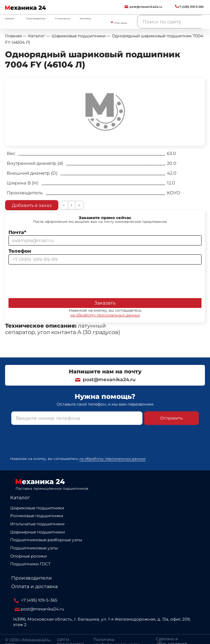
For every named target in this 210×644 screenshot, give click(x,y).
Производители (36, 18)
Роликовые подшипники (37, 516)
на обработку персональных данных (105, 315)
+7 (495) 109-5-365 (36, 600)
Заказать (105, 303)
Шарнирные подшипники (37, 532)
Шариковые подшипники (37, 508)
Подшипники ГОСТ (30, 564)
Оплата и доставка (34, 586)
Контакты (85, 18)
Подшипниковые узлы (34, 548)
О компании (63, 18)
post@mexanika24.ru (105, 379)
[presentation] (60, 280)
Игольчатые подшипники (37, 524)
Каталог (20, 497)
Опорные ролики (28, 556)
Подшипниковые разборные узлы (46, 540)
